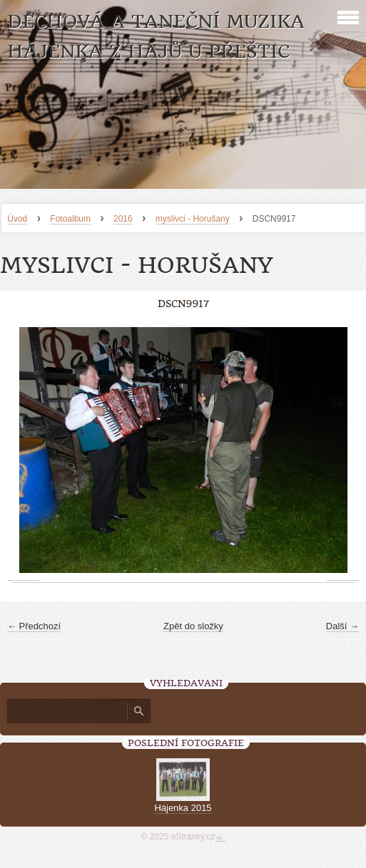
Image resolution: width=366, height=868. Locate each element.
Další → (342, 626)
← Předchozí (34, 626)
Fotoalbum (70, 219)
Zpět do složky (193, 626)
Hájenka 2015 (183, 808)
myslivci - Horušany (193, 219)
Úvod (17, 219)
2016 (123, 219)
